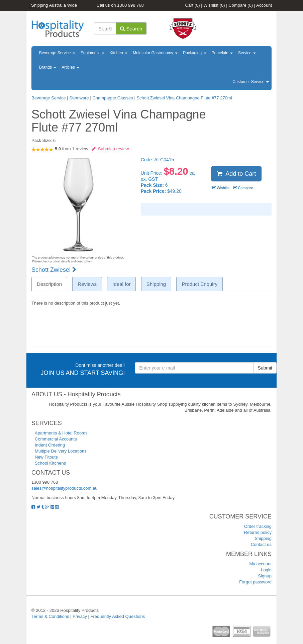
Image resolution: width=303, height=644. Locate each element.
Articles (70, 67)
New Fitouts (46, 457)
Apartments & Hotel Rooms (61, 433)
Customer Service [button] (251, 82)
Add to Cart (236, 174)
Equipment (92, 53)
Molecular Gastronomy (155, 53)
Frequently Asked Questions (118, 616)
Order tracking (258, 526)
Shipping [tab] (156, 284)
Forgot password (255, 582)
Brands (48, 67)
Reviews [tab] (87, 284)
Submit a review (111, 149)
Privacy (80, 616)
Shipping (263, 538)
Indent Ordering (50, 445)
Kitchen (119, 53)
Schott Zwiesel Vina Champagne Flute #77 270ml (184, 98)
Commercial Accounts (56, 439)
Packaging (194, 53)
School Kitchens (50, 463)
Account (264, 5)
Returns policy (258, 532)
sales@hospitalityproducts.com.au (64, 488)
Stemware (79, 98)
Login (266, 570)
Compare (241, 5)
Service (247, 53)
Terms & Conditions (50, 616)
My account (261, 564)
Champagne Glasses (113, 98)
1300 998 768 (130, 5)
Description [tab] (49, 284)
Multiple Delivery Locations (61, 451)
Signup (265, 576)
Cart (193, 5)
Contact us (261, 544)
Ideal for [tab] (121, 284)
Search (131, 29)
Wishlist (214, 5)
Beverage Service (57, 53)
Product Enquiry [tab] (199, 284)
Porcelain (222, 53)
